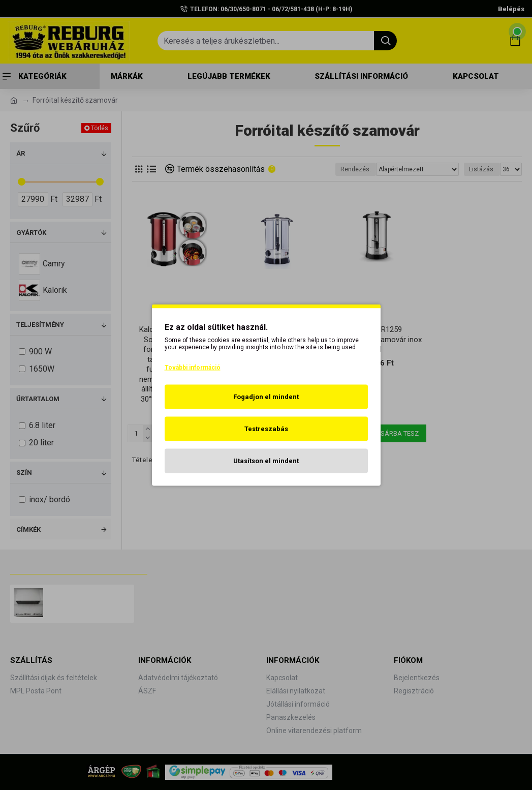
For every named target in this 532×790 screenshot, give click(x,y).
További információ (193, 368)
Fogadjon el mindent (266, 397)
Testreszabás (266, 429)
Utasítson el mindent (266, 461)
